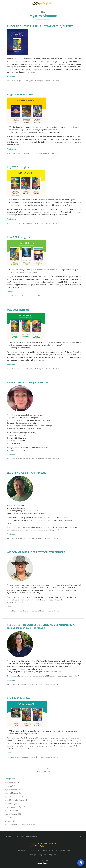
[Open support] (81, 863)
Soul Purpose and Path (15, 807)
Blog (43, 12)
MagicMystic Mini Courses (16, 800)
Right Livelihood (12, 790)
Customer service (11, 837)
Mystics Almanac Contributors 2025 (20, 824)
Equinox (9, 817)
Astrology (10, 821)
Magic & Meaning (13, 793)
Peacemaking (11, 804)
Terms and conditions (29, 837)
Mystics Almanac (45, 81)
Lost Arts (10, 786)
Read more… (12, 76)
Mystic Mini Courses (14, 797)
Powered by (27, 862)
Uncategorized (12, 783)
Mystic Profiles (11, 810)
